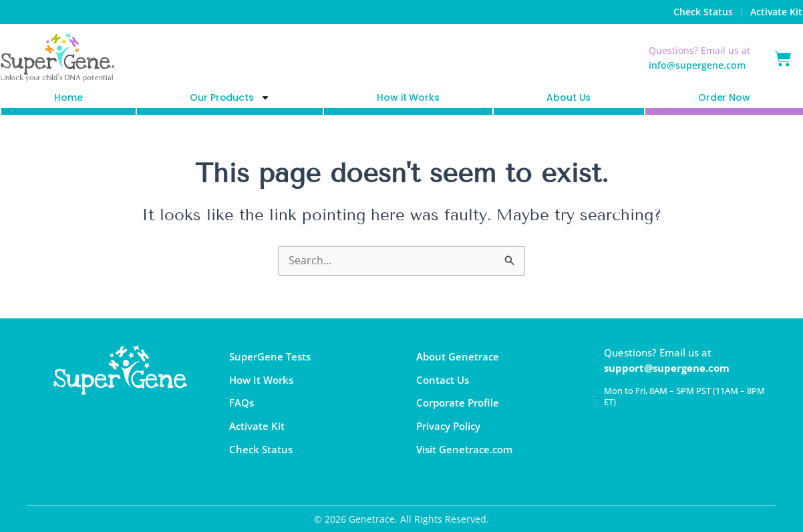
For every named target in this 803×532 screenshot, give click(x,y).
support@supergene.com (667, 368)
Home (68, 97)
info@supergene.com (697, 65)
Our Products (229, 98)
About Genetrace (458, 356)
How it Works (408, 97)
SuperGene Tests (270, 356)
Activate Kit (776, 12)
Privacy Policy (448, 427)
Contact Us (443, 380)
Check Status (703, 12)
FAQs (242, 403)
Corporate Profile (458, 403)
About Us (569, 97)
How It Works (261, 380)
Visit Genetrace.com (464, 450)
